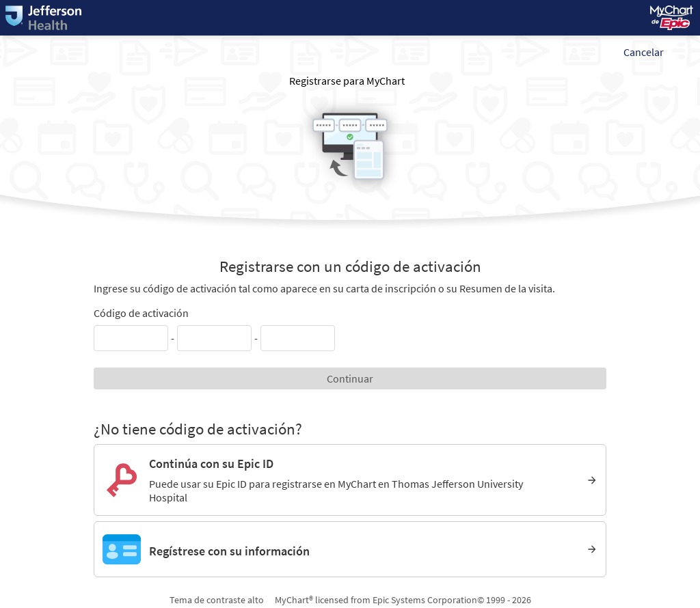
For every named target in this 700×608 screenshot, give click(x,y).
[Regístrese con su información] (350, 549)
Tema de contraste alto (217, 600)
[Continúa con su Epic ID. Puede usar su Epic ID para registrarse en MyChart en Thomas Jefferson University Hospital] (350, 480)
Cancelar (644, 52)
